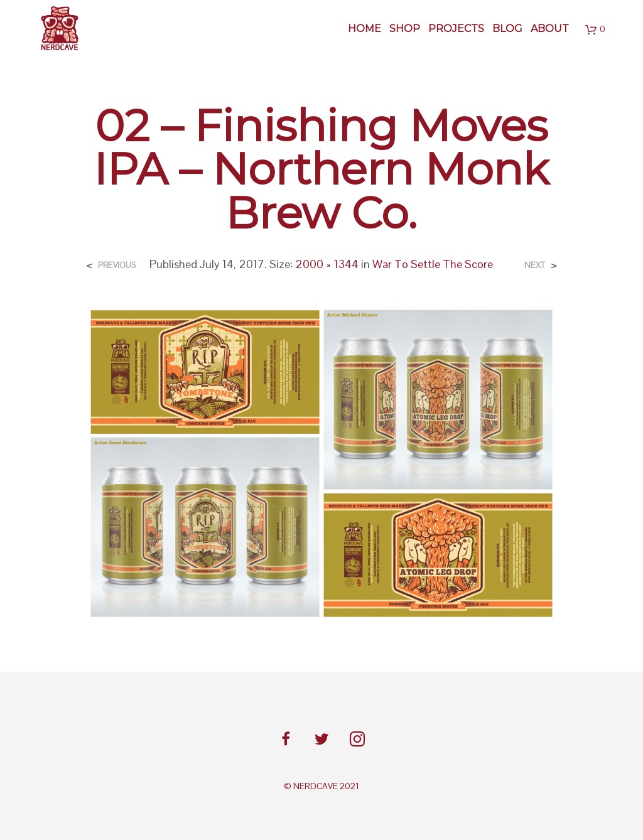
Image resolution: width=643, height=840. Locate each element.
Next (535, 265)
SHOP (405, 29)
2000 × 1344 (327, 264)
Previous (117, 265)
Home (365, 29)
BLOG (507, 29)
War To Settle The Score (433, 264)
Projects (456, 29)
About (550, 29)
